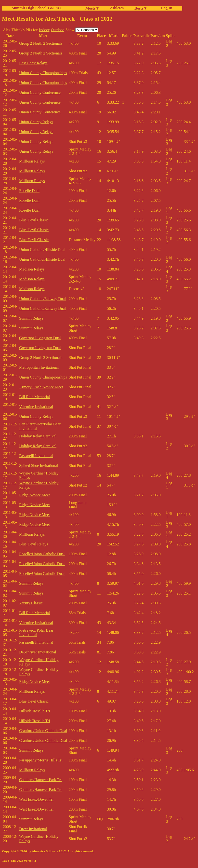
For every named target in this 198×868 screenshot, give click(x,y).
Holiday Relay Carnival (38, 436)
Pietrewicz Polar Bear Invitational (36, 632)
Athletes (117, 8)
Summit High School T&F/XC (37, 8)
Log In (166, 8)
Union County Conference (40, 92)
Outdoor (57, 30)
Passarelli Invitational (36, 456)
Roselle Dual (29, 191)
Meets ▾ (92, 8)
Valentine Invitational (36, 407)
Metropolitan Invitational (39, 367)
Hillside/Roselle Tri (35, 711)
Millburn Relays (32, 161)
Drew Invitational (33, 829)
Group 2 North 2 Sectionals (41, 43)
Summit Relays (31, 318)
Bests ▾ (140, 8)
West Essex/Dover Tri (36, 799)
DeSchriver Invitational (38, 652)
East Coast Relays (33, 63)
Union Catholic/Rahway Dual (42, 299)
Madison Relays (32, 269)
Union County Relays (36, 122)
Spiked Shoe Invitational (39, 466)
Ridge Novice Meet (34, 495)
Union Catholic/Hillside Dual (42, 250)
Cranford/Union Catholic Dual (43, 731)
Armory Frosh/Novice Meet (41, 387)
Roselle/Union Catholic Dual (42, 554)
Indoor (44, 30)
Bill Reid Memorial (34, 397)
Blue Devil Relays (33, 544)
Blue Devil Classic (34, 220)
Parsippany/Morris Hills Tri (41, 760)
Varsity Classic (31, 603)
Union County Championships (43, 73)
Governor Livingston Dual (40, 338)
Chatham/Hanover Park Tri (40, 780)
